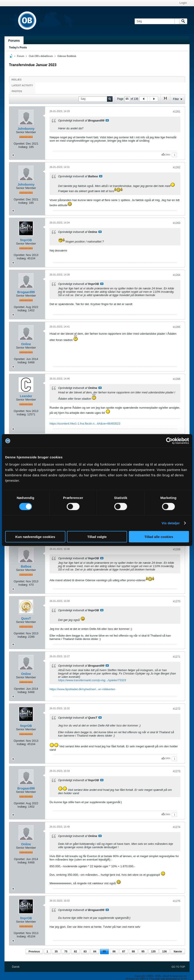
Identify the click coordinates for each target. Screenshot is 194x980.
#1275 (177, 901)
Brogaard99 (26, 292)
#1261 (177, 112)
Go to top (178, 967)
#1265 (177, 327)
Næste (178, 952)
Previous (34, 952)
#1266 (177, 379)
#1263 (177, 223)
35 (56, 952)
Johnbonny (26, 129)
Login (183, 3)
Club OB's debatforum (41, 56)
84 (95, 952)
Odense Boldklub (67, 56)
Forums (14, 41)
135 (153, 952)
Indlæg (16, 80)
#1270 (177, 601)
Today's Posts (18, 48)
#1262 (177, 167)
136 (164, 952)
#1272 (177, 709)
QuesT (26, 618)
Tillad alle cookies (159, 537)
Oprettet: (19, 144)
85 (104, 952)
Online (26, 344)
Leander (26, 396)
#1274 (177, 827)
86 (114, 952)
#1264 (177, 275)
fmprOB (26, 240)
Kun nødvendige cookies (35, 537)
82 (75, 952)
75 (66, 952)
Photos (17, 91)
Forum (21, 56)
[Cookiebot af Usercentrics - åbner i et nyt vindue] (169, 441)
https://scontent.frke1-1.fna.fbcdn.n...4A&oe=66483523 (85, 424)
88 (133, 952)
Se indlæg (107, 120)
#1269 (177, 549)
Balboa (26, 566)
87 (124, 952)
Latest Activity (22, 85)
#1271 (177, 657)
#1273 (177, 771)
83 (85, 952)
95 (143, 952)
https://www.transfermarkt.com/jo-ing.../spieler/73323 (92, 680)
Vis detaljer (171, 523)
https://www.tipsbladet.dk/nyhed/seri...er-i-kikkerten (82, 689)
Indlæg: (23, 147)
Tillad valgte (97, 537)
